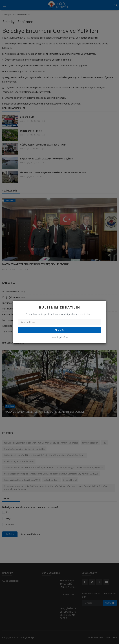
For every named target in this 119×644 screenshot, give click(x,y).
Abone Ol (59, 330)
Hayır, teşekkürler (59, 337)
